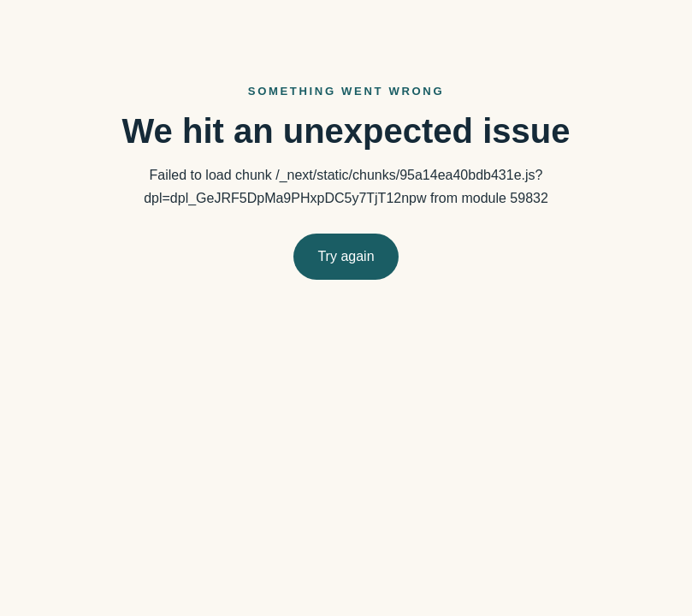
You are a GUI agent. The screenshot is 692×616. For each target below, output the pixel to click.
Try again (346, 256)
